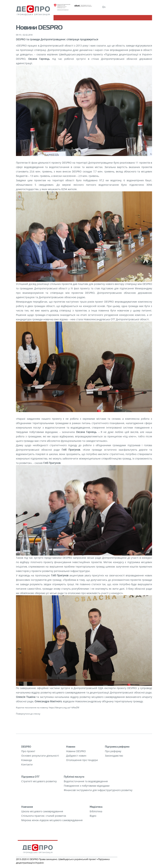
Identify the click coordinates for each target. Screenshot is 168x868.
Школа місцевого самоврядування (42, 811)
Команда (27, 760)
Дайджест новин (76, 756)
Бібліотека (96, 811)
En (104, 7)
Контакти (27, 764)
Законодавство (114, 756)
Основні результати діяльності (40, 756)
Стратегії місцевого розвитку (39, 781)
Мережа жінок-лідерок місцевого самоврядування (52, 820)
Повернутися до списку (28, 714)
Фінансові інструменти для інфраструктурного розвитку (98, 790)
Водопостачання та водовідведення (86, 781)
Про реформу (113, 751)
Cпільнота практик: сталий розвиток (44, 816)
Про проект (28, 751)
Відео (93, 816)
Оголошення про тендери (82, 760)
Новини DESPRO (76, 751)
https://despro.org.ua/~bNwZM (64, 707)
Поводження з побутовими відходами (87, 786)
